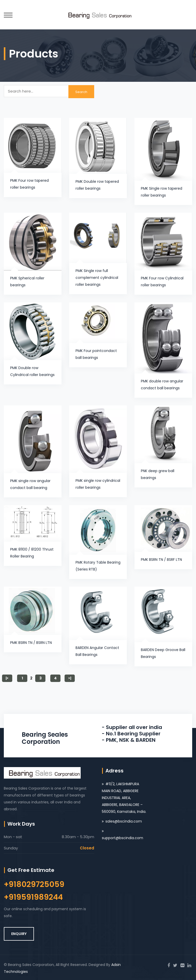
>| (70, 678)
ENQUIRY (19, 934)
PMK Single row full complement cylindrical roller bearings (97, 278)
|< (7, 678)
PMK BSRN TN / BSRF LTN (161, 560)
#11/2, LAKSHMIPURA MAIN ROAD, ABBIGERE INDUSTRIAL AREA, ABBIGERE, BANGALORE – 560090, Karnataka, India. (124, 798)
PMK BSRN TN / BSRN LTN (31, 643)
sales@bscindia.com (124, 821)
